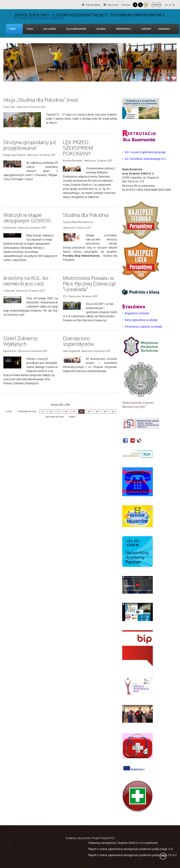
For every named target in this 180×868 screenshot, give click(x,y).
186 (113, 412)
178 (50, 412)
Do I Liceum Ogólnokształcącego (145, 152)
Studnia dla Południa (86, 215)
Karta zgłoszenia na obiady (141, 320)
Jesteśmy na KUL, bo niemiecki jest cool (26, 281)
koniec (72, 417)
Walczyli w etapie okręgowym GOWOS (27, 218)
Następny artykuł (55, 417)
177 (43, 412)
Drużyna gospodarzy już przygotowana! (30, 145)
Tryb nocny (111, 5)
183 (89, 412)
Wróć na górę (163, 856)
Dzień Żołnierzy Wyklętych (20, 341)
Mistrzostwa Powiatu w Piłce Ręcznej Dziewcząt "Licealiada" (89, 283)
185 (105, 412)
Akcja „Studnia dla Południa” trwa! (41, 100)
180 (66, 412)
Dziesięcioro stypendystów (78, 341)
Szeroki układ (159, 5)
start (9, 412)
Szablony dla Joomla (78, 838)
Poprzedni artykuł (27, 412)
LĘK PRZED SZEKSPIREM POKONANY (78, 148)
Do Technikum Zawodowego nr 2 (145, 159)
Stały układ (154, 5)
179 (58, 412)
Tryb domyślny (91, 5)
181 (74, 412)
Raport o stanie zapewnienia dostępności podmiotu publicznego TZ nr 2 (132, 855)
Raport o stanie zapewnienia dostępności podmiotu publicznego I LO (131, 849)
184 (97, 412)
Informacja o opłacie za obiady (144, 327)
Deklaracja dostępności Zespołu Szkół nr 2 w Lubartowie (123, 843)
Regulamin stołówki (137, 313)
